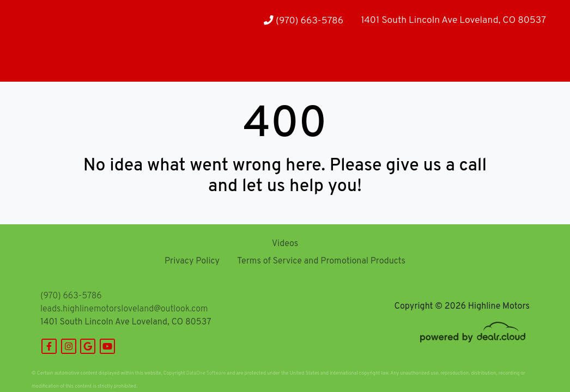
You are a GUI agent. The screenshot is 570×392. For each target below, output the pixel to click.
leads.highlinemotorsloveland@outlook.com (124, 309)
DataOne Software (206, 373)
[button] (73, 60)
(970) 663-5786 (304, 21)
